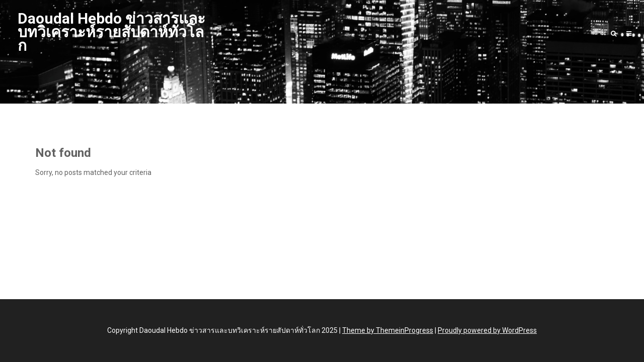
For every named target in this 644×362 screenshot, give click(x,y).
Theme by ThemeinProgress (388, 330)
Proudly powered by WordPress (487, 330)
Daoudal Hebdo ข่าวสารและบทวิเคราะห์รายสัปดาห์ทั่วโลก (111, 32)
